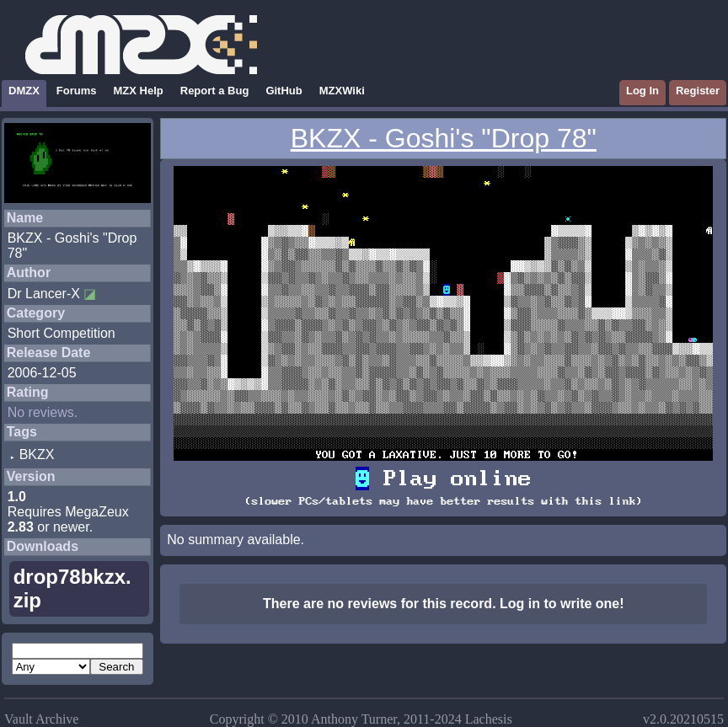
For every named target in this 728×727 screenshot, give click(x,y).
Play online (443, 478)
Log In (642, 91)
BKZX (37, 454)
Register (698, 91)
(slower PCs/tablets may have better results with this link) (443, 501)
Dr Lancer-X (44, 294)
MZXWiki (342, 91)
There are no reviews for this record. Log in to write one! (444, 604)
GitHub (284, 91)
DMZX (24, 91)
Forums (77, 91)
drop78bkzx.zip (72, 588)
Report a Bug (215, 91)
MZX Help (139, 91)
